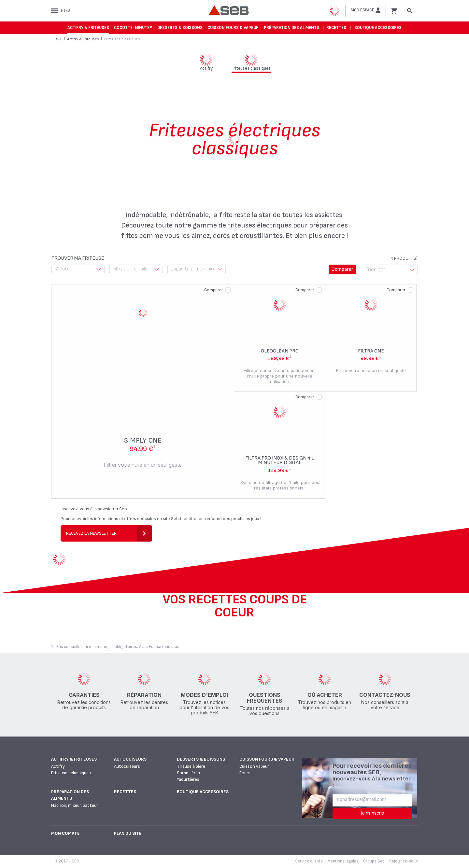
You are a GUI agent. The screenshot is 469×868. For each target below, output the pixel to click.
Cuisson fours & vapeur (233, 28)
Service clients (309, 861)
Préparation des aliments (291, 28)
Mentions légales (343, 861)
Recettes (336, 28)
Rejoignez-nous (404, 861)
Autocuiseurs (130, 759)
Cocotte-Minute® (133, 28)
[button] (366, 10)
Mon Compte (65, 833)
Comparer (214, 290)
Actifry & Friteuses (88, 28)
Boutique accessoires (378, 28)
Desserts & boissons (180, 28)
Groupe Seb (374, 861)
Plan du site (128, 833)
